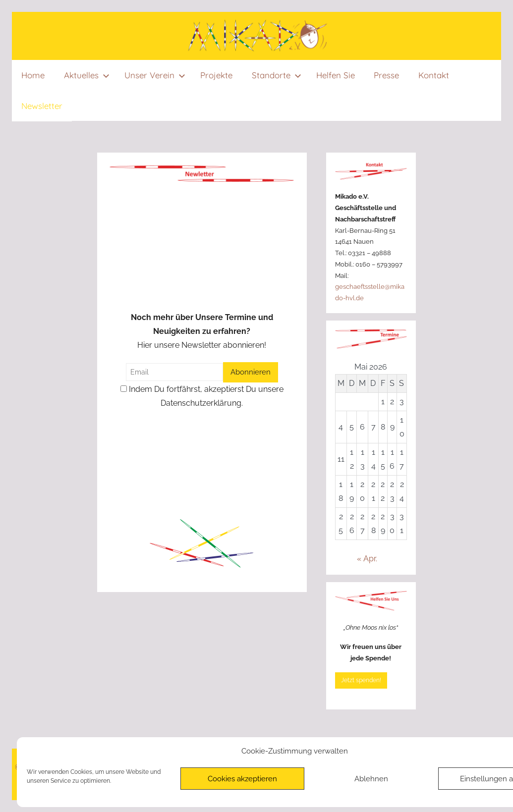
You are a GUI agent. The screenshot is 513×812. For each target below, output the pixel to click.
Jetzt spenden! (361, 680)
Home (33, 75)
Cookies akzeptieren (242, 779)
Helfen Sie (336, 75)
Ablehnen (371, 779)
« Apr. (367, 559)
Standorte (277, 75)
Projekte (216, 75)
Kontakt (434, 75)
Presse (386, 75)
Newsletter (42, 106)
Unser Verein (155, 75)
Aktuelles (87, 75)
